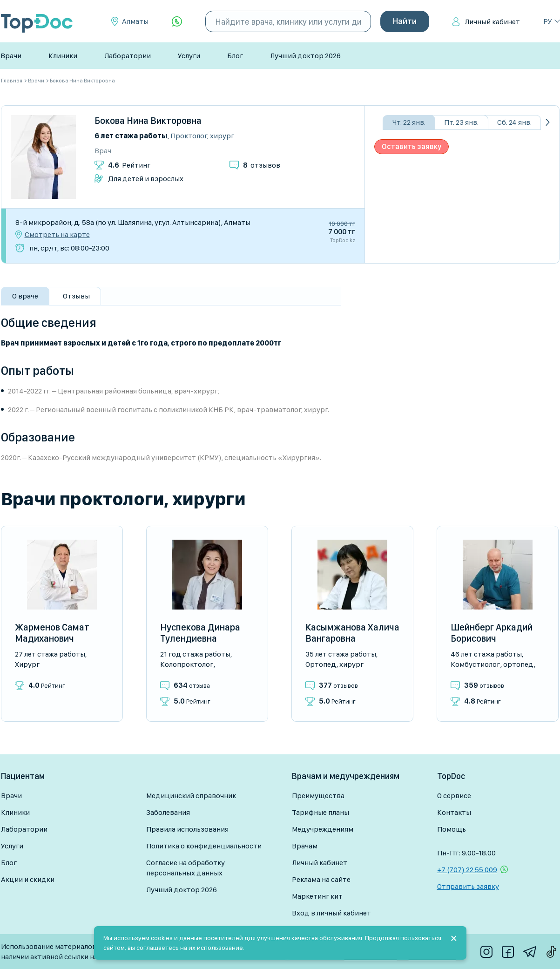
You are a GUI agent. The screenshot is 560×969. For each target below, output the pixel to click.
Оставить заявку (412, 146)
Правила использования (187, 829)
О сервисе (454, 796)
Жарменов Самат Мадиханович (52, 633)
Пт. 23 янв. (461, 122)
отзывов (262, 165)
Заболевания (168, 812)
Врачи (11, 56)
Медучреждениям (323, 829)
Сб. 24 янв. (514, 122)
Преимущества (318, 796)
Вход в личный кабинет (331, 913)
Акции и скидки (28, 879)
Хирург (222, 136)
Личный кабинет (492, 22)
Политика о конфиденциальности (204, 846)
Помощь (452, 829)
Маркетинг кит (317, 896)
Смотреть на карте (57, 235)
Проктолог (189, 136)
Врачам (305, 846)
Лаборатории (128, 56)
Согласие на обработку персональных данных (186, 868)
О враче (25, 296)
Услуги (189, 56)
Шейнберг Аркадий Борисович (492, 633)
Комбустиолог (475, 664)
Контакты (454, 812)
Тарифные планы (320, 812)
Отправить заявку (468, 886)
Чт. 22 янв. (409, 122)
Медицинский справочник (191, 796)
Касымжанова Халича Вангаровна (352, 633)
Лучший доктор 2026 (305, 56)
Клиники (63, 56)
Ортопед (321, 664)
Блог (235, 56)
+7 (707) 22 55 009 (467, 870)
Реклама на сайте (321, 879)
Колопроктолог (187, 664)
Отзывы (76, 296)
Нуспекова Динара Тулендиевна (200, 633)
